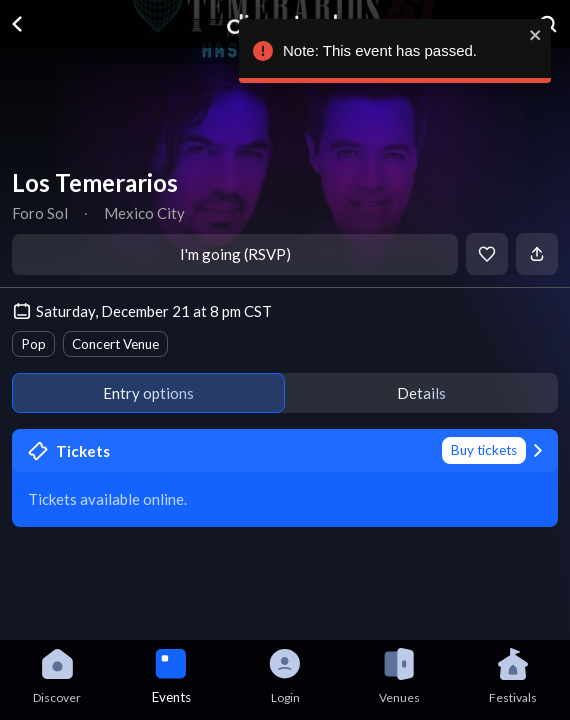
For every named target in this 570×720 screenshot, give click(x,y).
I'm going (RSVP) (235, 254)
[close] (533, 35)
